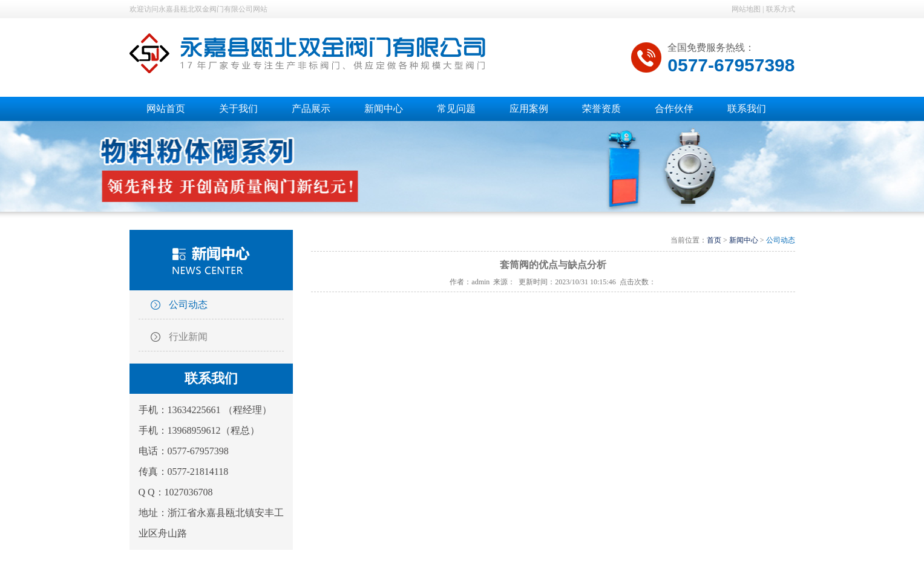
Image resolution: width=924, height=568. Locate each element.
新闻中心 (744, 240)
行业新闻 (188, 337)
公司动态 (188, 305)
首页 (714, 240)
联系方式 (781, 9)
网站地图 (746, 9)
